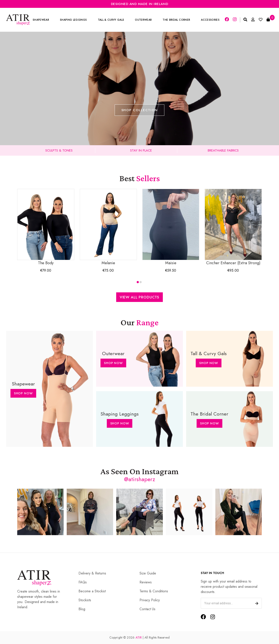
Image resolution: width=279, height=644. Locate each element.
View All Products (139, 297)
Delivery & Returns (92, 573)
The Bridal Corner (176, 20)
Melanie (108, 227)
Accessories (210, 20)
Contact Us (147, 609)
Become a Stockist (92, 591)
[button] (138, 282)
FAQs (83, 582)
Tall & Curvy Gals (111, 20)
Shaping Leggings (73, 20)
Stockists (85, 600)
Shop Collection (140, 110)
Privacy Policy (150, 600)
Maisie (171, 227)
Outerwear (143, 20)
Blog (82, 609)
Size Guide (148, 573)
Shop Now (23, 393)
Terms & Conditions (154, 591)
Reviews (146, 582)
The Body (46, 227)
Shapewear (41, 20)
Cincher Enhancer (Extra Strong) (233, 227)
